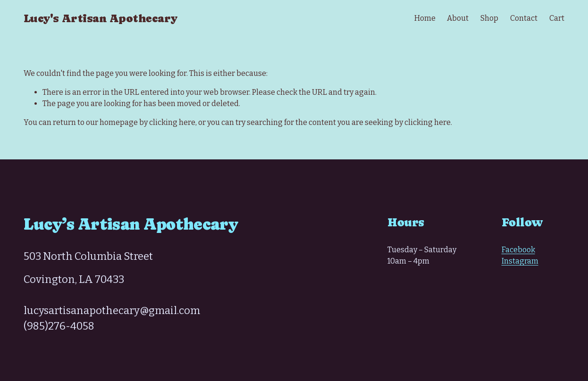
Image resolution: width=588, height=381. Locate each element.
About (458, 18)
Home (425, 18)
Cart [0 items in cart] (557, 18)
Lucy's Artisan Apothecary (100, 18)
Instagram (520, 261)
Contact (524, 18)
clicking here (172, 122)
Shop (489, 18)
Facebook (518, 250)
